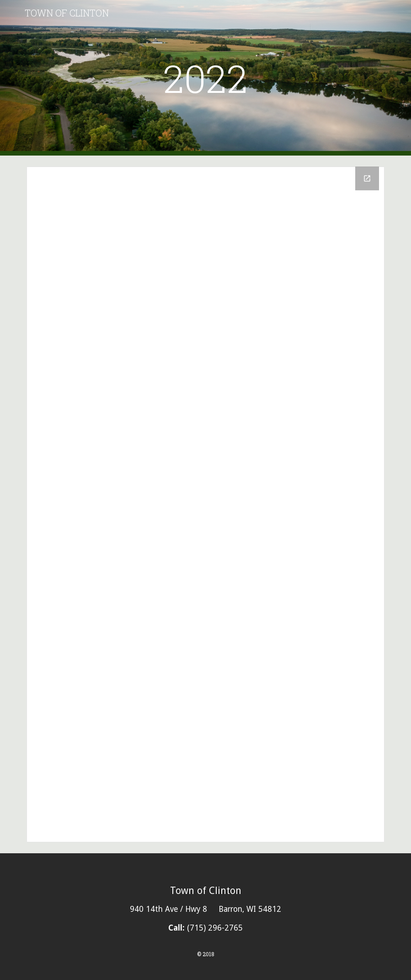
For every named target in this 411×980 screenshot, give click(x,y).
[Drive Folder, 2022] (205, 504)
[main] (205, 78)
